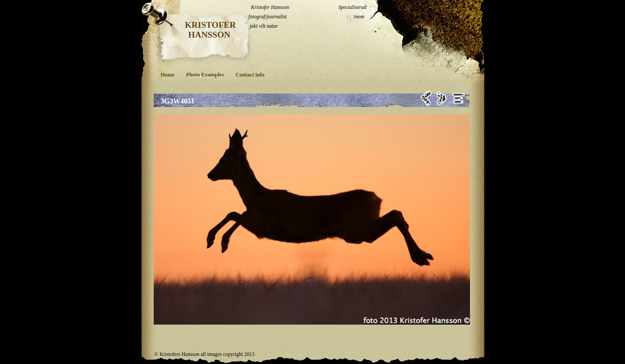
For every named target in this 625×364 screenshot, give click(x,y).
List (459, 98)
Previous (426, 98)
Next (442, 98)
